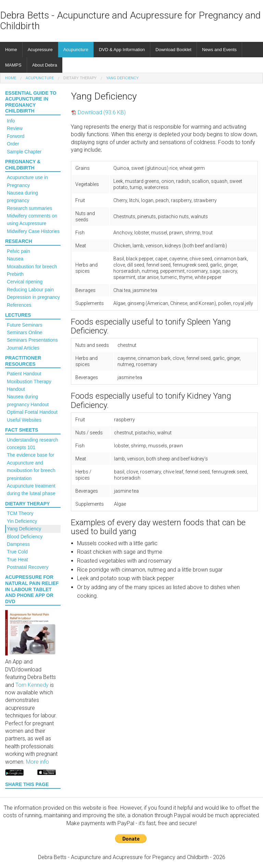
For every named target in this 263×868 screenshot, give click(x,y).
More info (37, 762)
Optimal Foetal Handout (32, 412)
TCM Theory (20, 513)
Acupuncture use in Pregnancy (27, 181)
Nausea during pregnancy (22, 197)
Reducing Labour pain (30, 290)
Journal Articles (23, 348)
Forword (16, 136)
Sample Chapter (24, 152)
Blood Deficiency (25, 537)
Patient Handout (24, 374)
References (19, 305)
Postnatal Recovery (28, 567)
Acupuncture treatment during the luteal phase (31, 490)
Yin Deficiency (22, 521)
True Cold (17, 552)
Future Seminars (24, 325)
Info (11, 121)
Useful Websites (24, 420)
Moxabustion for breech (32, 267)
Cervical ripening (25, 282)
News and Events (219, 50)
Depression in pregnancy (33, 297)
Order (13, 144)
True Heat (17, 560)
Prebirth (15, 274)
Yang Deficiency (122, 78)
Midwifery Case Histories (33, 231)
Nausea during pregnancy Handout (28, 400)
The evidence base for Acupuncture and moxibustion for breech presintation (31, 466)
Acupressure (40, 50)
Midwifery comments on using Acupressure (32, 220)
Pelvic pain (18, 251)
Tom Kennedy (32, 685)
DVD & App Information (122, 50)
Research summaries (29, 208)
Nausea (15, 259)
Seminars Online (25, 332)
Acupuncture (76, 50)
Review (15, 128)
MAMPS (13, 65)
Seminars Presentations (32, 340)
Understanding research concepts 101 (32, 444)
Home (11, 50)
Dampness (18, 544)
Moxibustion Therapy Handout (29, 385)
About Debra (45, 65)
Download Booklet (173, 50)
